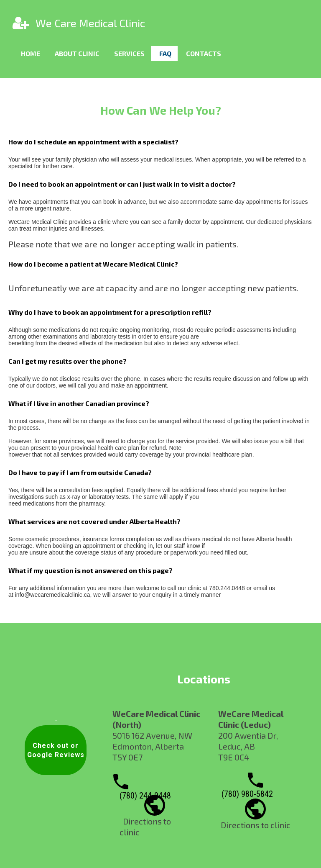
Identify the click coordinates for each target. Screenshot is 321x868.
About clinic (77, 53)
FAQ (165, 53)
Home (31, 53)
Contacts (204, 53)
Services (129, 53)
